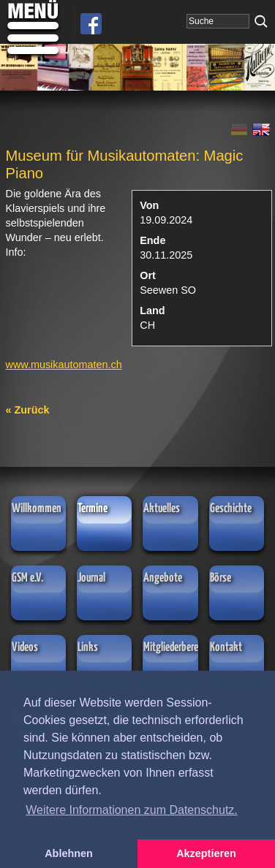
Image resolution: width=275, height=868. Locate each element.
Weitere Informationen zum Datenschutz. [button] (132, 810)
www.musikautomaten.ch (64, 365)
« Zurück (28, 410)
